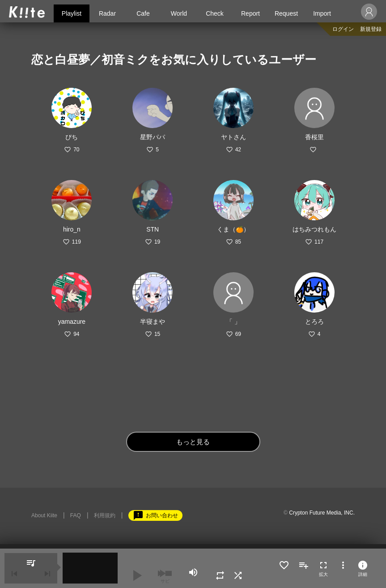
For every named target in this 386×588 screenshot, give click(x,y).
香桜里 (314, 137)
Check (215, 13)
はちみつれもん (314, 229)
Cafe (143, 13)
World (179, 13)
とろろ (314, 322)
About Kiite (44, 515)
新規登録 (371, 29)
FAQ (76, 515)
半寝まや (153, 322)
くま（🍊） (233, 229)
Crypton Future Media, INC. (322, 513)
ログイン (343, 29)
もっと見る (193, 442)
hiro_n (72, 229)
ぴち (72, 137)
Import (322, 13)
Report (250, 13)
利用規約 (105, 515)
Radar (107, 13)
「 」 (233, 322)
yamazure (72, 322)
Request (286, 13)
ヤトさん (233, 137)
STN (153, 229)
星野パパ (153, 137)
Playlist (72, 13)
